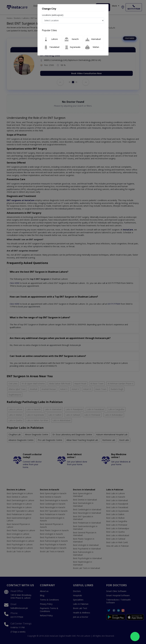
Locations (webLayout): (53, 15)
